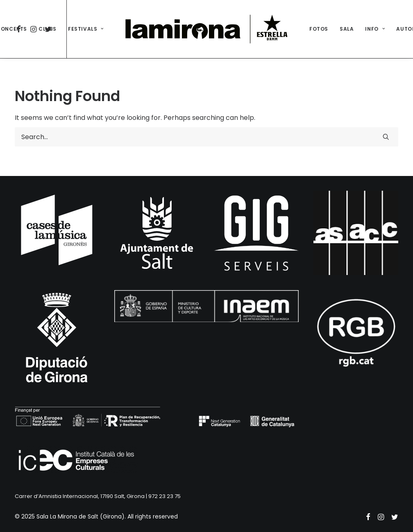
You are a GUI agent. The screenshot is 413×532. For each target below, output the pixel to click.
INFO (375, 29)
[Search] (206, 137)
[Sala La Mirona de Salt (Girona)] (206, 29)
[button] (386, 137)
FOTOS (319, 29)
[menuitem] (48, 29)
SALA (347, 29)
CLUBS (48, 29)
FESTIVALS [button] (86, 29)
